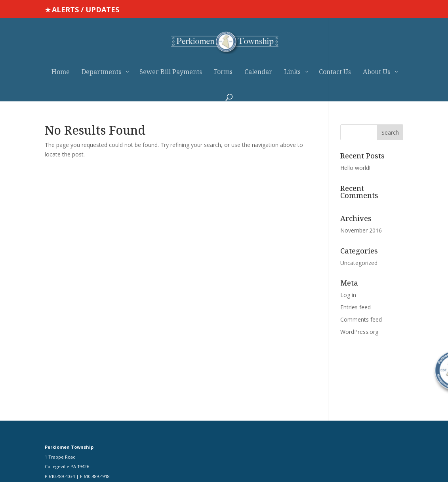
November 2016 (361, 230)
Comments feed (361, 319)
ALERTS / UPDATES (86, 10)
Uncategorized (359, 263)
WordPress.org (359, 332)
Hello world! (355, 168)
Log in (348, 295)
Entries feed (356, 307)
